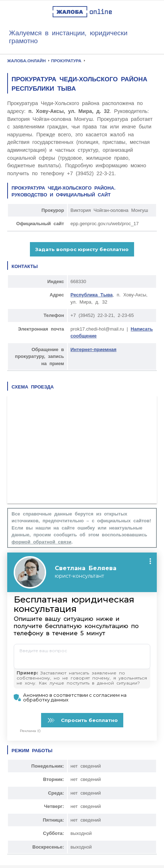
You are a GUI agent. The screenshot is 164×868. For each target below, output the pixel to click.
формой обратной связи (41, 542)
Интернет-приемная (94, 349)
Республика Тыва (92, 295)
